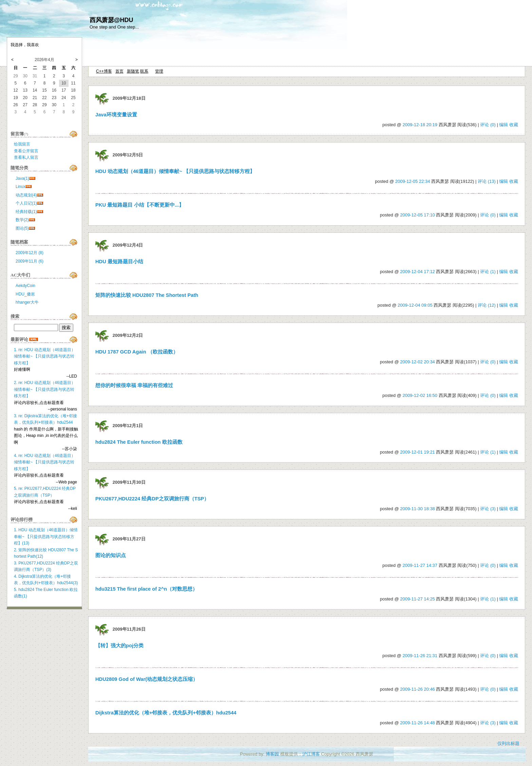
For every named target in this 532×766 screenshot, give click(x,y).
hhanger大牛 (27, 302)
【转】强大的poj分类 (119, 646)
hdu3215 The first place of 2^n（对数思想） (146, 589)
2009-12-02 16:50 (420, 395)
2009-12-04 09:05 (415, 305)
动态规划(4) (26, 195)
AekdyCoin (25, 286)
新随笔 (133, 71)
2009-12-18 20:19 (420, 125)
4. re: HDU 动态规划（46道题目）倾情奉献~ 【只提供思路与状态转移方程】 (45, 462)
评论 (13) (487, 181)
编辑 (503, 125)
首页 (119, 71)
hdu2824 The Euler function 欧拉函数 (139, 442)
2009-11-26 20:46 (417, 689)
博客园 (272, 754)
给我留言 (22, 144)
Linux (21, 187)
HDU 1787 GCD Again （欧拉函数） (137, 352)
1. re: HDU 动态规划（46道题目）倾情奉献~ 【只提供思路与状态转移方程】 (45, 356)
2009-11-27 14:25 (417, 599)
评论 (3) (488, 509)
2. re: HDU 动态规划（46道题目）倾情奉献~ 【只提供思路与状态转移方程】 (45, 389)
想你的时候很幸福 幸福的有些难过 (134, 385)
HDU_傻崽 (25, 294)
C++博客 (104, 71)
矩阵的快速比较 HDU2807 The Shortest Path (147, 295)
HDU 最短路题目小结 (119, 262)
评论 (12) (487, 305)
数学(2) (22, 220)
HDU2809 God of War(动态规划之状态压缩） (147, 679)
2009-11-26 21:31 (420, 656)
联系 (144, 71)
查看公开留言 (26, 151)
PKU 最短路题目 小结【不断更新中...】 (140, 205)
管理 (159, 71)
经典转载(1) (26, 212)
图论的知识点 (111, 555)
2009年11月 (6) (30, 261)
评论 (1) (488, 272)
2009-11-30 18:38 (417, 509)
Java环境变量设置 (116, 115)
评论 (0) (488, 125)
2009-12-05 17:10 (417, 215)
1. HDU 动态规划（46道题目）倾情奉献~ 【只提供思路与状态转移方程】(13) (46, 537)
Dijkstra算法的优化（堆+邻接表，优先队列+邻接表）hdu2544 (166, 713)
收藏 (514, 125)
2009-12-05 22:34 (413, 181)
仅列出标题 (508, 743)
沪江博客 (311, 754)
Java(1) (22, 178)
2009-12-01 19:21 (417, 452)
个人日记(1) (26, 203)
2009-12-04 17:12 (417, 272)
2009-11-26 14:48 (417, 723)
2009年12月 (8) (30, 253)
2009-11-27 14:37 (420, 565)
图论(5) (22, 228)
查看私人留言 (26, 157)
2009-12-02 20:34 (417, 362)
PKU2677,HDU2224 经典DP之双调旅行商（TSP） (152, 499)
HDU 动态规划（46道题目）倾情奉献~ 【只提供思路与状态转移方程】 (175, 171)
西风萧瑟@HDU (111, 20)
